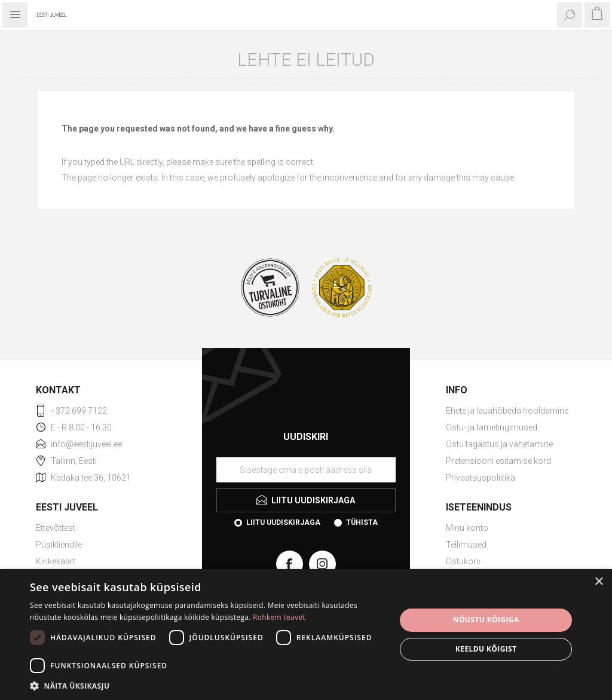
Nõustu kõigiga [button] (486, 620)
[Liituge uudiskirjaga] (306, 470)
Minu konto (467, 528)
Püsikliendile (59, 545)
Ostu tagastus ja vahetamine (499, 444)
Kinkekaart (56, 561)
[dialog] (306, 635)
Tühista (362, 522)
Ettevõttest (56, 528)
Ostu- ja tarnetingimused (492, 427)
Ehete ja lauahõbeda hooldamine (507, 411)
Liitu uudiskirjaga (283, 522)
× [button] (599, 582)
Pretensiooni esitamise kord (498, 461)
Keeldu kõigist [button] (486, 649)
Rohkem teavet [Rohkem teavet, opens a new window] (279, 617)
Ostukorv (463, 561)
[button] (207, 685)
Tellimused (466, 545)
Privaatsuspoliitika (481, 478)
